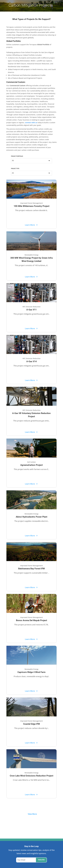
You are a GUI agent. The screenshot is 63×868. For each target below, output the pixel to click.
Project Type (15, 169)
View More (32, 814)
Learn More (30, 225)
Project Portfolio (17, 156)
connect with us (31, 123)
